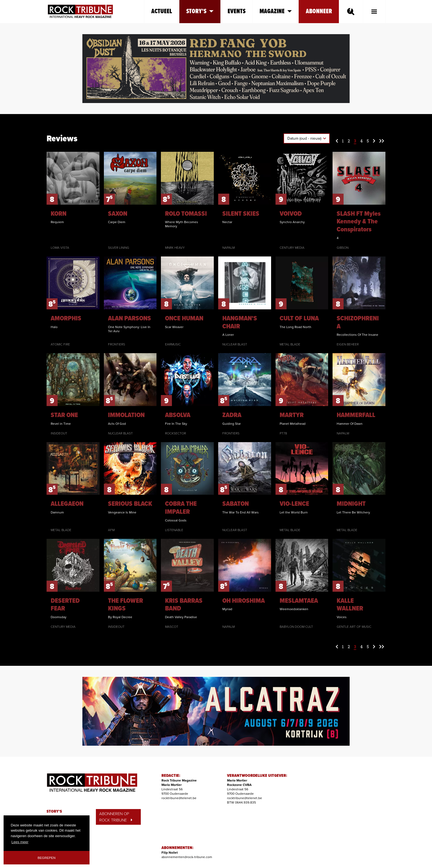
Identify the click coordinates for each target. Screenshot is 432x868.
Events (237, 11)
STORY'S (54, 812)
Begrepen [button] (47, 858)
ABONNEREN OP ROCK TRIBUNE (116, 817)
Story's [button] (200, 11)
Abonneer (319, 11)
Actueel (162, 11)
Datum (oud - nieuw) (305, 138)
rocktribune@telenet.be (179, 798)
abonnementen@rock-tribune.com (187, 857)
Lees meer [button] (20, 842)
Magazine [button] (276, 11)
